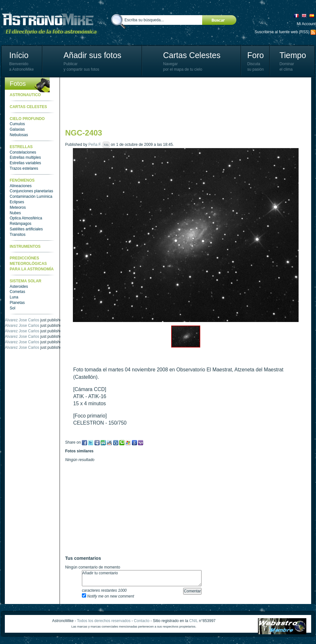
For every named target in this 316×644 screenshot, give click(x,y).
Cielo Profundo (27, 119)
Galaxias (17, 129)
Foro (256, 55)
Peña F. (95, 145)
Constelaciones (23, 152)
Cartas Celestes (192, 55)
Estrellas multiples (25, 157)
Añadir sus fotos (92, 55)
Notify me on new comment (108, 596)
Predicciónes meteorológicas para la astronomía (32, 264)
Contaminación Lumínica (31, 196)
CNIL (194, 621)
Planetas (17, 303)
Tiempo (293, 55)
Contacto (142, 621)
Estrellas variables (25, 163)
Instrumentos (25, 247)
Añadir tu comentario (142, 578)
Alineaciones (21, 186)
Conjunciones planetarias (31, 191)
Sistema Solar (25, 281)
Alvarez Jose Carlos (22, 320)
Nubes (15, 213)
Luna (14, 297)
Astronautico (25, 95)
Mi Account (306, 24)
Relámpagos (20, 224)
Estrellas (21, 147)
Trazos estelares (24, 168)
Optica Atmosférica (26, 218)
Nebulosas (19, 135)
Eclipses (17, 202)
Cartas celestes (28, 107)
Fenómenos (22, 180)
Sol (12, 308)
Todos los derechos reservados (104, 621)
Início (19, 55)
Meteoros (18, 207)
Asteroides (19, 287)
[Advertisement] (93, 102)
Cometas (17, 292)
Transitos (18, 235)
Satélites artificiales (26, 229)
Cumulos (17, 124)
